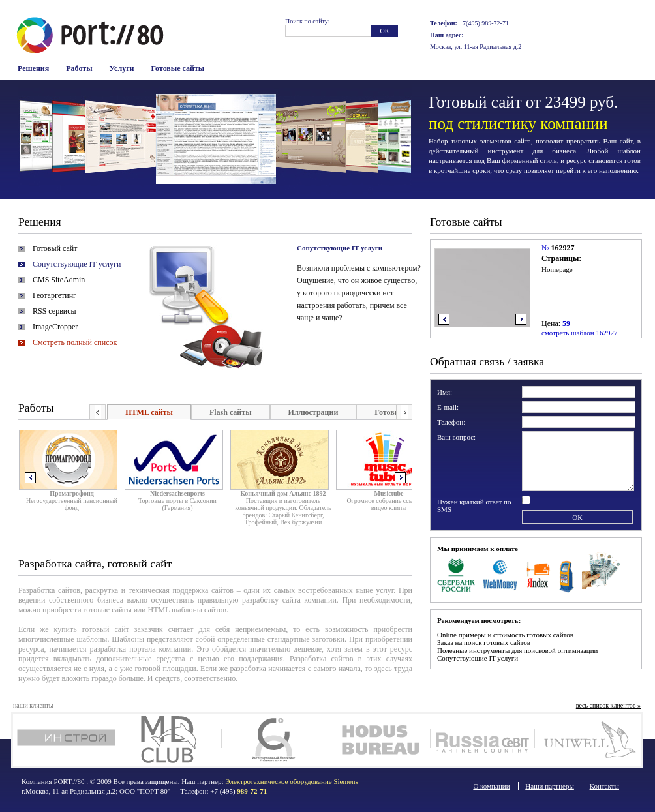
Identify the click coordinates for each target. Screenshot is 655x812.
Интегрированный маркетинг (274, 740)
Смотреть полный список (75, 342)
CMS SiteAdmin (59, 280)
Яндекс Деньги (539, 574)
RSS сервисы (54, 311)
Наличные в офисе (601, 574)
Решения (33, 68)
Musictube (389, 493)
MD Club (169, 740)
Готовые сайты (178, 68)
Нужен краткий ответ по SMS (474, 505)
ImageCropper (55, 327)
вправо (521, 319)
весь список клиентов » (608, 705)
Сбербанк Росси (456, 574)
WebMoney (501, 574)
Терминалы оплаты (567, 574)
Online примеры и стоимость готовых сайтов (505, 635)
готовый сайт (106, 629)
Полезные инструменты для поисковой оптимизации (517, 650)
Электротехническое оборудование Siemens (291, 781)
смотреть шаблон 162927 (579, 333)
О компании (491, 786)
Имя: (445, 392)
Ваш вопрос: (456, 437)
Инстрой (65, 740)
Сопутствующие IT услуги (77, 264)
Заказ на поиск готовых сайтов (484, 642)
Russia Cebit (482, 740)
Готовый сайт (55, 248)
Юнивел (587, 740)
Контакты (604, 786)
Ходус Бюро (378, 740)
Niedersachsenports (177, 493)
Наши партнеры (550, 786)
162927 (562, 248)
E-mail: (448, 407)
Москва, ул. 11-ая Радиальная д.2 (476, 47)
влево (444, 319)
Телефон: (451, 422)
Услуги (122, 68)
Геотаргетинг (54, 295)
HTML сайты (149, 412)
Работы (79, 68)
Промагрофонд (72, 493)
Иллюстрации (313, 412)
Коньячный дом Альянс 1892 (283, 493)
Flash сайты (231, 412)
